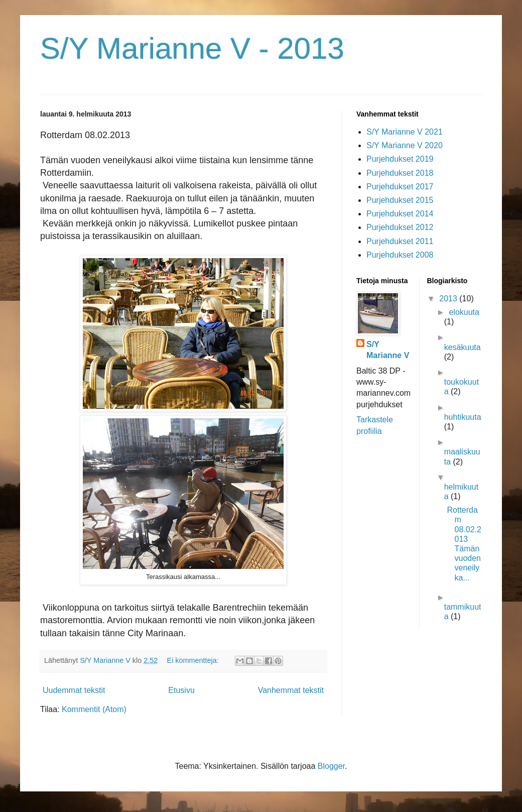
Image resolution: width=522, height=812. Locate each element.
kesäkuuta (463, 347)
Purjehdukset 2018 (400, 173)
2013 (449, 299)
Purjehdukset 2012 (400, 227)
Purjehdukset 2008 (400, 255)
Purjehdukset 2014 (400, 214)
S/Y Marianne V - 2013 (192, 48)
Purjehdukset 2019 (400, 159)
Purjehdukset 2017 (400, 187)
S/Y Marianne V (388, 350)
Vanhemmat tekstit (291, 690)
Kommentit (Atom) (94, 709)
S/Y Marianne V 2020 (405, 145)
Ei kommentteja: (194, 660)
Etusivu (181, 690)
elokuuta (464, 312)
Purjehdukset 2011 (400, 241)
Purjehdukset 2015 (400, 200)
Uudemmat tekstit (74, 690)
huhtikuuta (463, 417)
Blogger (331, 766)
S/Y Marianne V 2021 (405, 132)
